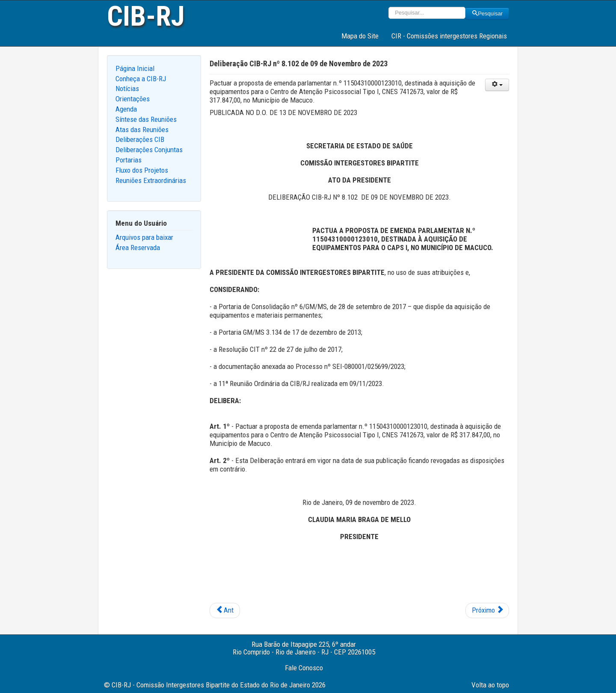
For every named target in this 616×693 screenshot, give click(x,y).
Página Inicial (135, 68)
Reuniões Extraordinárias (151, 180)
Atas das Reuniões (142, 130)
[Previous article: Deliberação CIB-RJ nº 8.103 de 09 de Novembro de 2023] (225, 610)
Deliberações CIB (140, 139)
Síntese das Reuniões (146, 119)
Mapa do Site (360, 36)
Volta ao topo (490, 685)
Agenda (126, 109)
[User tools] (497, 85)
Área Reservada (138, 248)
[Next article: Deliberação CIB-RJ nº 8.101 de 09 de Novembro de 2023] (487, 610)
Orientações (133, 99)
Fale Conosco (304, 668)
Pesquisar (487, 13)
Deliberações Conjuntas (149, 150)
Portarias (129, 160)
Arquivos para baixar (144, 237)
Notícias (127, 88)
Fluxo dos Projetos (142, 170)
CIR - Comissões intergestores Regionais (449, 36)
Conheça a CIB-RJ (141, 79)
